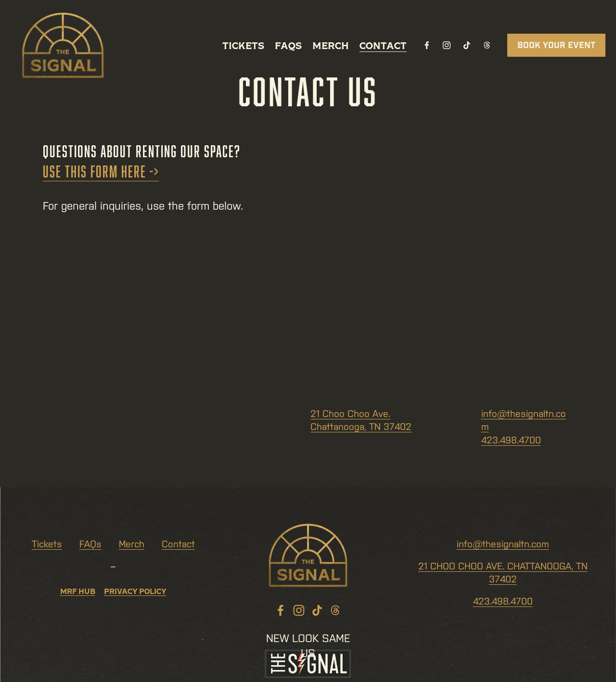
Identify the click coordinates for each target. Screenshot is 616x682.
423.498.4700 (511, 440)
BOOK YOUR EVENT (556, 45)
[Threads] (487, 45)
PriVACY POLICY (135, 593)
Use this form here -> (101, 171)
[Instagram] (447, 45)
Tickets (243, 45)
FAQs (288, 45)
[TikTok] (467, 45)
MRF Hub (78, 593)
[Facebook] (427, 45)
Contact (383, 45)
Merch (331, 45)
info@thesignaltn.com (503, 544)
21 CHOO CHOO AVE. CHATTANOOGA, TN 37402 (503, 573)
